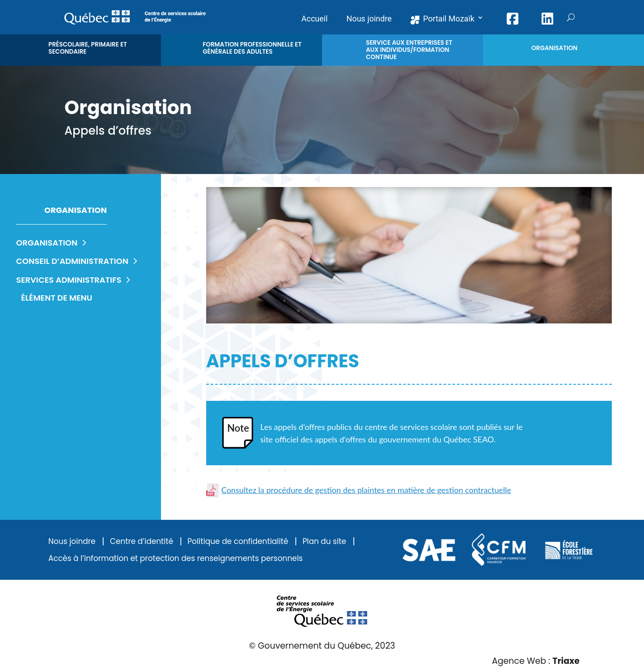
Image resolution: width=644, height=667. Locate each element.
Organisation (53, 243)
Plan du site (324, 542)
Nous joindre (72, 542)
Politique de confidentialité (238, 542)
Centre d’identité (142, 542)
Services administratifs (75, 280)
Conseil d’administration (78, 261)
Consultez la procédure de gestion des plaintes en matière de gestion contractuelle (359, 490)
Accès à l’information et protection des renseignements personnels (176, 559)
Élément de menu (57, 298)
